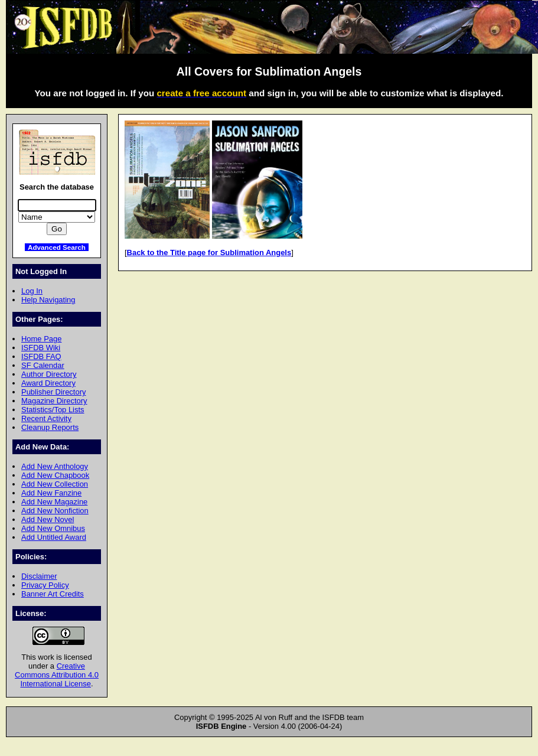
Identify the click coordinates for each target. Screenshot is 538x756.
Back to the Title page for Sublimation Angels (209, 252)
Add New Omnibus (53, 528)
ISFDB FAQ (41, 356)
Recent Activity (46, 418)
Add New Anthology (55, 466)
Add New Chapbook (55, 475)
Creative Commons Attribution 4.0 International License (57, 675)
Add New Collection (55, 484)
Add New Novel (48, 519)
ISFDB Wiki (41, 348)
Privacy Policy (45, 585)
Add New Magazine (54, 502)
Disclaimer (39, 576)
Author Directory (49, 374)
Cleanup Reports (50, 427)
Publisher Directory (53, 392)
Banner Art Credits (53, 594)
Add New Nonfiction (55, 511)
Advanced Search (57, 247)
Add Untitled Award (54, 537)
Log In (32, 291)
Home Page (41, 339)
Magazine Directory (54, 401)
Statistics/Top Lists (53, 410)
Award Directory (48, 383)
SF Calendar (43, 365)
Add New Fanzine (51, 493)
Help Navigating (48, 300)
